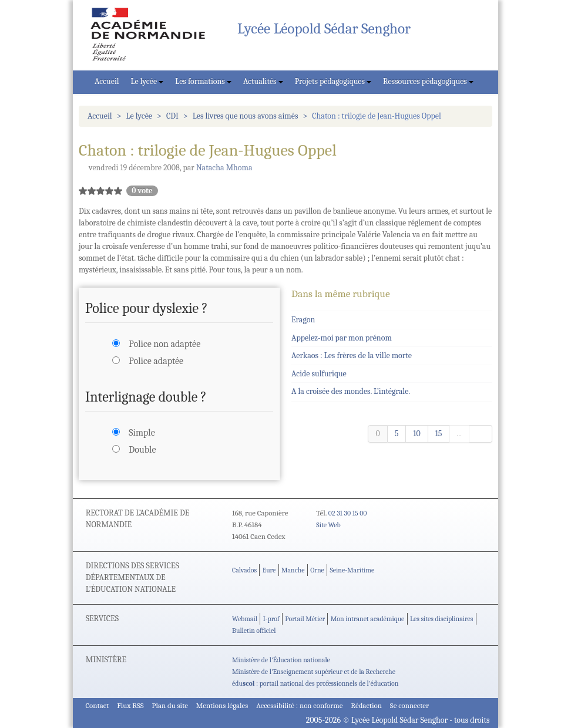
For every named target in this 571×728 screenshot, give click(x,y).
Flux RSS (130, 705)
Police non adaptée (164, 344)
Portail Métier (305, 619)
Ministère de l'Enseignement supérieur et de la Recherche (314, 672)
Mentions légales (222, 705)
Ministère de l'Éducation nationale (281, 660)
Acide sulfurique (319, 374)
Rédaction (366, 705)
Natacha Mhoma (224, 168)
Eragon (303, 320)
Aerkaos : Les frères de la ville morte (352, 355)
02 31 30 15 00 (348, 513)
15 (439, 434)
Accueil (107, 81)
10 (417, 434)
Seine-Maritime (352, 570)
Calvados (244, 570)
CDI (172, 116)
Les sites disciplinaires (441, 619)
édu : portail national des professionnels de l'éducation (315, 683)
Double (142, 450)
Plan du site (170, 705)
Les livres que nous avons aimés (246, 116)
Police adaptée (156, 361)
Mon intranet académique (368, 619)
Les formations (203, 81)
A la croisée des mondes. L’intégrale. (351, 391)
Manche (293, 570)
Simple (142, 433)
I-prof (271, 619)
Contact (97, 705)
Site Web (328, 525)
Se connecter (409, 705)
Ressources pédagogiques (428, 81)
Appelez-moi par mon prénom (342, 338)
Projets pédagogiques (333, 81)
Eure (269, 570)
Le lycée (147, 81)
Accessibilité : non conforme (299, 705)
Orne (317, 570)
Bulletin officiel (254, 631)
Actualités (263, 81)
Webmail (245, 619)
